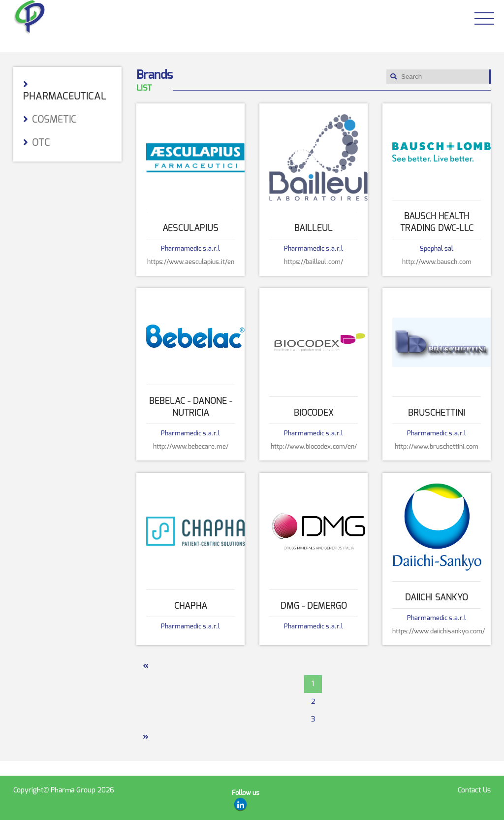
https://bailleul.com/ (314, 262)
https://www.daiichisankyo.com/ (437, 631)
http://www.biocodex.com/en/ (314, 446)
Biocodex (314, 413)
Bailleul (314, 228)
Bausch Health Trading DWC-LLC (437, 222)
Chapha (191, 606)
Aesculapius (190, 228)
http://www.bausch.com (437, 262)
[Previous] (145, 666)
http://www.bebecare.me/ (191, 446)
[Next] (145, 737)
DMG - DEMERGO (314, 606)
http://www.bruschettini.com (437, 446)
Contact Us (474, 790)
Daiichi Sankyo (437, 597)
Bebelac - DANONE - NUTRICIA (191, 407)
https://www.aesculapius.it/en (191, 262)
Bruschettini (437, 413)
